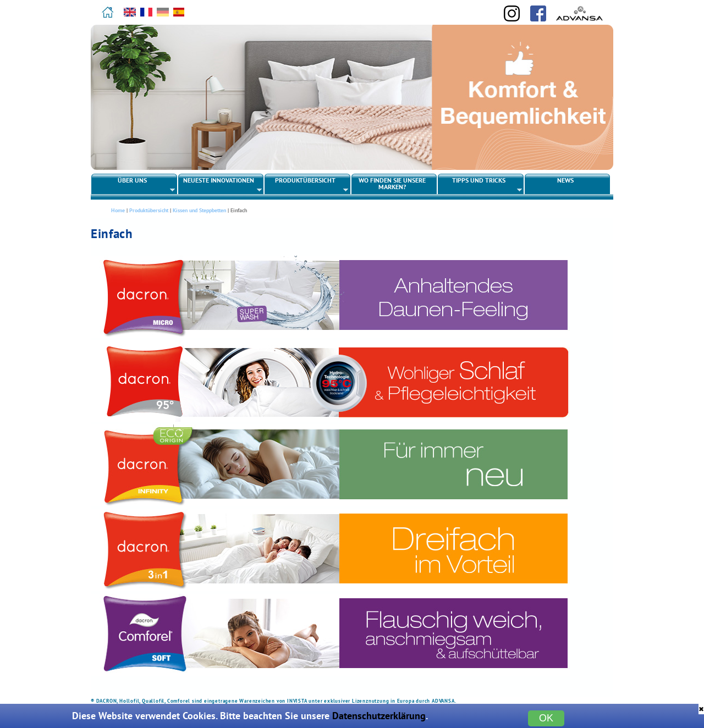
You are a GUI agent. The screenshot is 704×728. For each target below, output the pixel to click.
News (565, 180)
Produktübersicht (307, 185)
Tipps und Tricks (480, 185)
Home (118, 210)
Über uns (133, 185)
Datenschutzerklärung (379, 716)
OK (546, 718)
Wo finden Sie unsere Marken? (392, 183)
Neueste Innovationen (220, 185)
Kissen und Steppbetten (199, 210)
